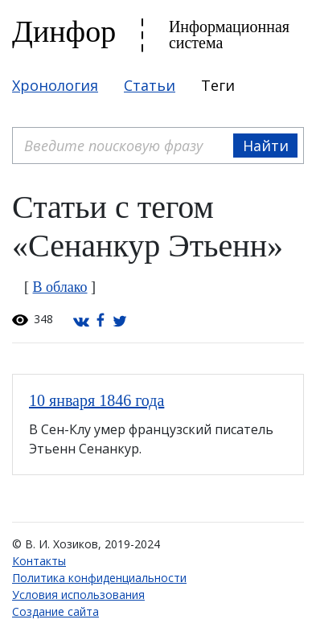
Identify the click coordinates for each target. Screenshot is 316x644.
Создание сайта (55, 611)
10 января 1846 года (96, 400)
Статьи (150, 85)
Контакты (39, 561)
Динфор (64, 31)
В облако (60, 287)
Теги (218, 85)
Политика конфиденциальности (99, 578)
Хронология (55, 85)
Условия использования (78, 595)
